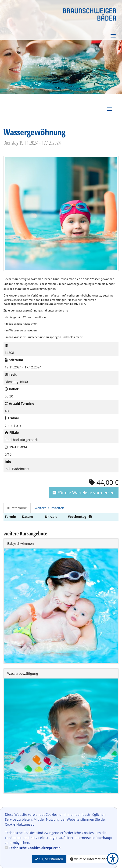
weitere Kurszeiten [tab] (50, 508)
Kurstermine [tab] (17, 508)
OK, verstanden (49, 859)
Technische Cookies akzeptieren (35, 848)
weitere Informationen (90, 859)
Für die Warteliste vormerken (84, 493)
